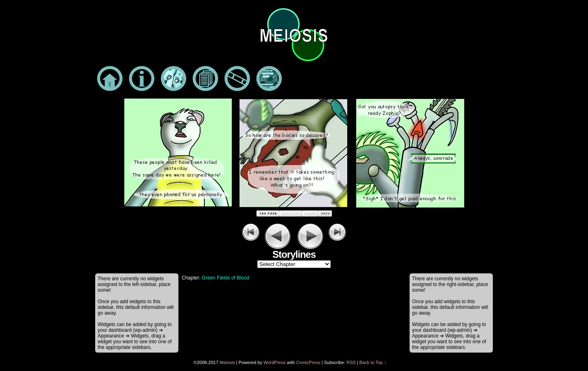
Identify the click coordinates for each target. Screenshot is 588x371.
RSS (351, 362)
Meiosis (227, 362)
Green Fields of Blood (225, 278)
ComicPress (308, 362)
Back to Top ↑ (373, 362)
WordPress (274, 362)
